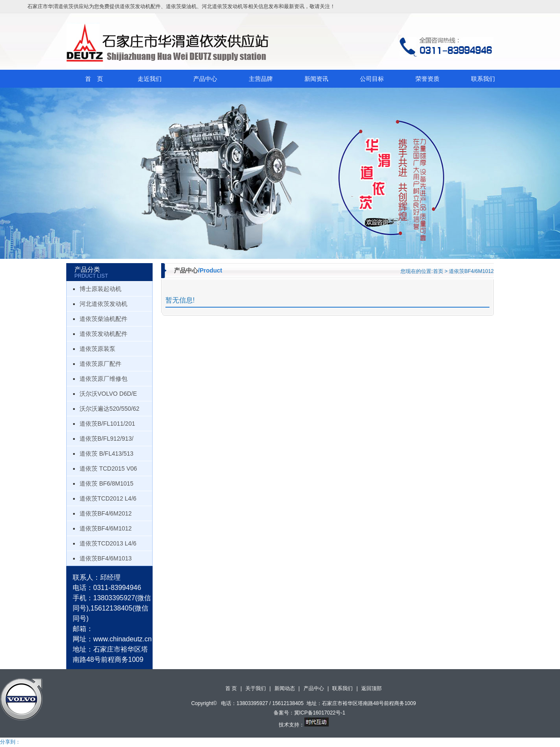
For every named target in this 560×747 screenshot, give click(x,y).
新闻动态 (285, 688)
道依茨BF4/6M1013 (106, 558)
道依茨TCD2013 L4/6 (108, 543)
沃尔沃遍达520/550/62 (109, 409)
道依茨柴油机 (181, 6)
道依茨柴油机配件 (103, 319)
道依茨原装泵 (97, 349)
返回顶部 (371, 688)
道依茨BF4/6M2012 (106, 513)
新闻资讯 (316, 79)
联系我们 (483, 79)
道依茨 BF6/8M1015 (106, 483)
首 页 (94, 79)
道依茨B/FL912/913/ (106, 439)
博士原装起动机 (100, 289)
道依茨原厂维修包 (103, 379)
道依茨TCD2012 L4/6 (108, 498)
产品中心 (205, 79)
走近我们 (150, 79)
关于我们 (256, 688)
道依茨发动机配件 (140, 6)
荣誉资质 (427, 79)
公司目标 (372, 79)
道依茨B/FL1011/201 (107, 424)
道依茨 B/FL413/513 (106, 454)
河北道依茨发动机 (222, 6)
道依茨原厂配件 (100, 364)
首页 (438, 271)
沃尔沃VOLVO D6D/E (108, 394)
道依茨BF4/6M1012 (106, 528)
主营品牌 (261, 79)
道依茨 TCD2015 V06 (108, 468)
